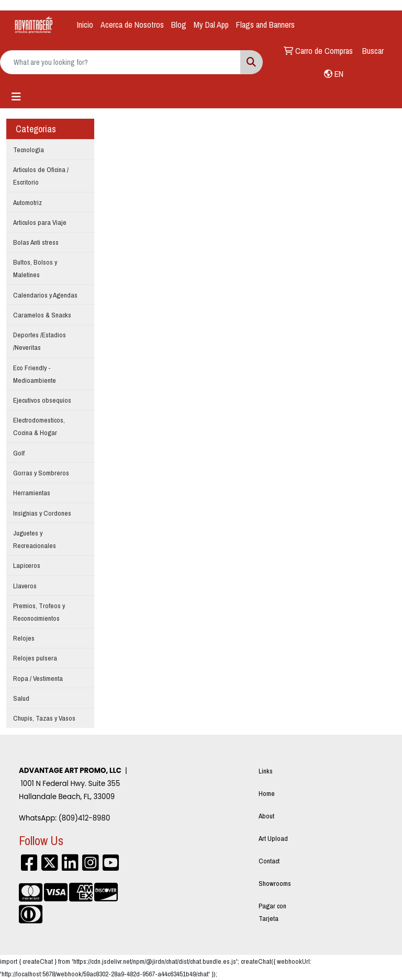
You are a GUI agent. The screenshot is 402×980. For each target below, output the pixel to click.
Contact (269, 861)
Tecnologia (29, 150)
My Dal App (211, 25)
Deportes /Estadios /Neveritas (40, 341)
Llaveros (25, 586)
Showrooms (275, 883)
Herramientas (32, 493)
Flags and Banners (265, 25)
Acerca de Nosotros (132, 25)
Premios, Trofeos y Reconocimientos (39, 612)
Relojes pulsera (35, 658)
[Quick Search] (120, 62)
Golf (19, 453)
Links (266, 771)
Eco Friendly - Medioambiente (35, 374)
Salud (21, 698)
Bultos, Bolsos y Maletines (35, 268)
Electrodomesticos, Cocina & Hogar (39, 426)
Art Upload (273, 838)
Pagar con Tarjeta (272, 912)
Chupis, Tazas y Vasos (44, 718)
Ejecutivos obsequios (42, 400)
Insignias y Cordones (42, 513)
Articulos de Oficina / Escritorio (41, 176)
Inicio (85, 25)
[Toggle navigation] (16, 97)
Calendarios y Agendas (45, 295)
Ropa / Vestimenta (38, 678)
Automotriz (27, 202)
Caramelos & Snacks (42, 315)
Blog (179, 25)
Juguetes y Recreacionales (35, 539)
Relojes (24, 638)
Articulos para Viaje (40, 222)
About (266, 816)
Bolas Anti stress (36, 242)
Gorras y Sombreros (41, 473)
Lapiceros (27, 565)
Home (267, 793)
